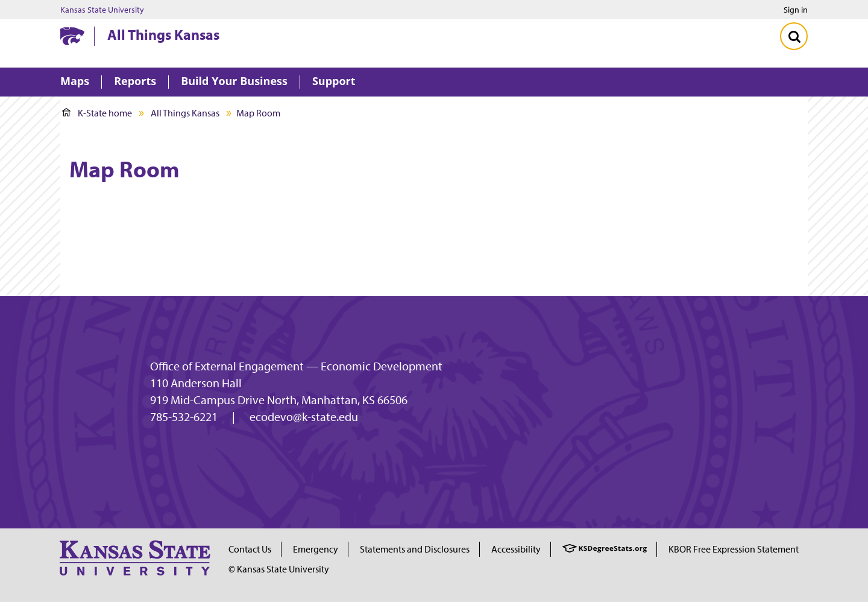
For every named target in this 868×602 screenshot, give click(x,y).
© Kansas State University (279, 569)
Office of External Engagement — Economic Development (296, 366)
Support (334, 82)
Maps (75, 82)
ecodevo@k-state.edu (304, 417)
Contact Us (250, 549)
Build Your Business (234, 82)
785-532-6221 (184, 417)
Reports (135, 82)
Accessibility (516, 549)
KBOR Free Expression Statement (734, 549)
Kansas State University (102, 10)
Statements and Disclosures (415, 549)
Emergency (316, 549)
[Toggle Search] (794, 36)
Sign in (796, 10)
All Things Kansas (163, 34)
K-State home (97, 113)
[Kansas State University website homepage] (72, 36)
